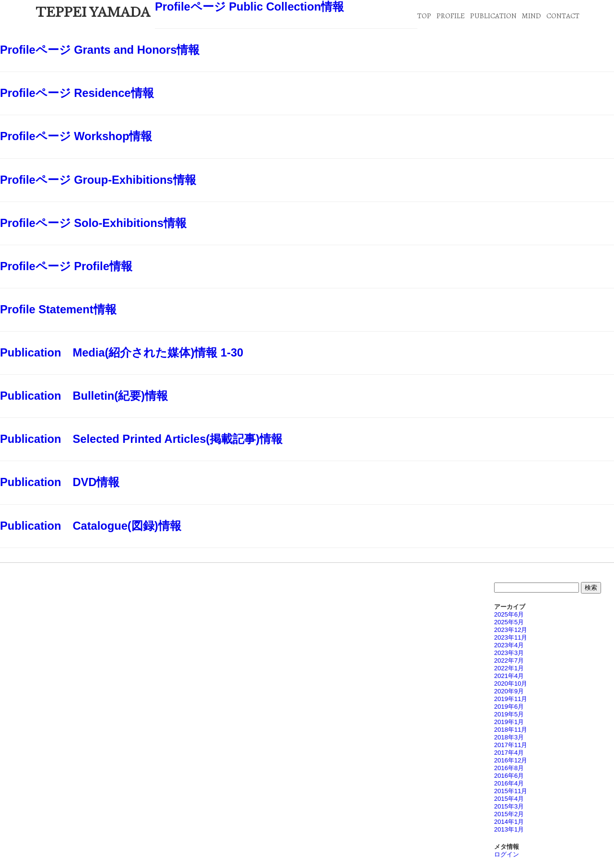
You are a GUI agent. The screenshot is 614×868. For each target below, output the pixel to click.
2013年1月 (509, 829)
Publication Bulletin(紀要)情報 (84, 396)
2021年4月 (509, 676)
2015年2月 (509, 814)
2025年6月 (509, 614)
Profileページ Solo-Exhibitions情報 (93, 223)
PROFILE (451, 16)
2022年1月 (509, 668)
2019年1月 (509, 722)
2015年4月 (509, 799)
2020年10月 (511, 684)
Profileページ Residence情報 (77, 93)
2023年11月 (511, 637)
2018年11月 (511, 730)
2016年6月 (509, 776)
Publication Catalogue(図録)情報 (91, 526)
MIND (531, 16)
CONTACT (563, 16)
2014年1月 (509, 822)
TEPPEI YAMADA (93, 12)
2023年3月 (509, 653)
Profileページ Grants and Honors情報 (100, 50)
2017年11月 (511, 745)
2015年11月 (511, 791)
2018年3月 (509, 737)
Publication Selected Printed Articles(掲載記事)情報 (141, 439)
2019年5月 (509, 714)
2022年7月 (509, 660)
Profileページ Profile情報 (66, 266)
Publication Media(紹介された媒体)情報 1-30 (122, 353)
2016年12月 (511, 760)
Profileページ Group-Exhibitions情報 (98, 180)
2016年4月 (509, 783)
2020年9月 (509, 691)
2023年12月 (511, 630)
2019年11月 (511, 699)
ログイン (507, 854)
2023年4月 (509, 645)
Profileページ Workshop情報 (76, 136)
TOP (424, 16)
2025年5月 (509, 622)
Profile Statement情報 (58, 309)
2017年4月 (509, 753)
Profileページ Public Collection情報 (249, 7)
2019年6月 (509, 707)
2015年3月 (509, 806)
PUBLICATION (493, 16)
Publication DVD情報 (60, 482)
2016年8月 (509, 768)
